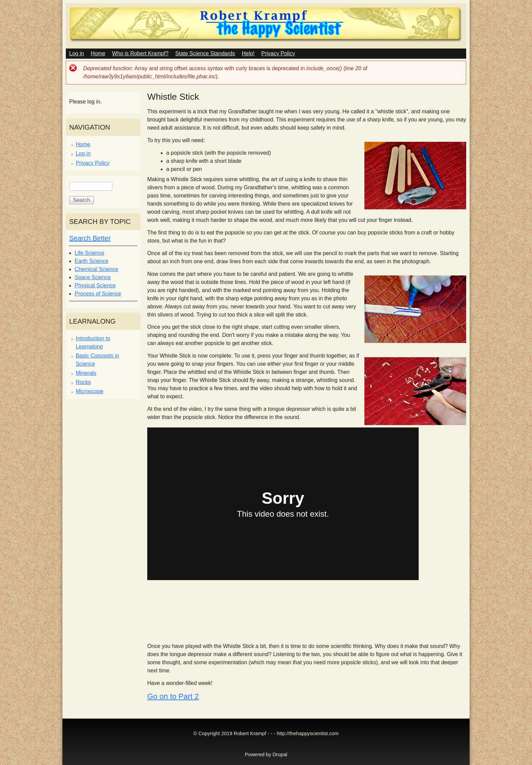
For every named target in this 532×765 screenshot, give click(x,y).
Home (98, 53)
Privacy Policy (278, 53)
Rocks (83, 382)
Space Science (93, 277)
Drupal (280, 754)
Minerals (86, 373)
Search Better (90, 238)
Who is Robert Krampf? (140, 53)
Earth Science (92, 261)
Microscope (90, 391)
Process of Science (98, 294)
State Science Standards (205, 53)
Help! (248, 53)
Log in (77, 53)
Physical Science (95, 285)
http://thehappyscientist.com (308, 733)
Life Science (89, 253)
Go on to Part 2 (173, 696)
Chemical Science (96, 269)
